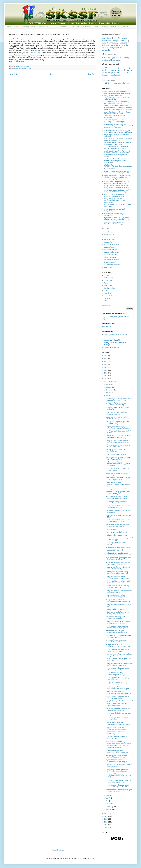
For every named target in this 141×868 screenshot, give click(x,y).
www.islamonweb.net (111, 250)
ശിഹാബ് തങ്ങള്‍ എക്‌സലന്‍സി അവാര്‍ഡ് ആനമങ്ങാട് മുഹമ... (117, 497)
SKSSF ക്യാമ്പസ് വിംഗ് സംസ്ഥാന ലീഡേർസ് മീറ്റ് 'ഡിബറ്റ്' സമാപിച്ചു (116, 148)
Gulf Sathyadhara (109, 288)
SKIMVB (128, 70)
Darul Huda (107, 293)
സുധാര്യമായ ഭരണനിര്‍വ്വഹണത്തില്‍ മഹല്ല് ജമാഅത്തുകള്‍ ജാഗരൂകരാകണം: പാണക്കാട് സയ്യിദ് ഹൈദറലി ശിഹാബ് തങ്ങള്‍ (118, 141)
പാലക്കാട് (124, 41)
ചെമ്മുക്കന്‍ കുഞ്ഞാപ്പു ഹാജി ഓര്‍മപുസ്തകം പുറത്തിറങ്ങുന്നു (114, 121)
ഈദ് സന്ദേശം (111, 529)
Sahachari (105, 75)
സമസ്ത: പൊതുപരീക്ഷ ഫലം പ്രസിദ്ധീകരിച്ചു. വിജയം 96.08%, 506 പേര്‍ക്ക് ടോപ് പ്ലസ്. (117, 97)
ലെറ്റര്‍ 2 (105, 319)
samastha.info (108, 232)
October (109, 387)
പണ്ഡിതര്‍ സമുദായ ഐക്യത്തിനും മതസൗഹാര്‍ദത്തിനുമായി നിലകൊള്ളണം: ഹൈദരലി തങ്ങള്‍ (116, 103)
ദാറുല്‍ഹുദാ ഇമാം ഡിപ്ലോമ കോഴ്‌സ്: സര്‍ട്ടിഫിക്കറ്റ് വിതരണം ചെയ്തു (117, 191)
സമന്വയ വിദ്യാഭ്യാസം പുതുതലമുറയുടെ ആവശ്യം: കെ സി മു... (118, 776)
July (107, 396)
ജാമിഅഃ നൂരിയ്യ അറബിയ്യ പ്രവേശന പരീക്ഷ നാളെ (116, 404)
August (108, 393)
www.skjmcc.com (109, 234)
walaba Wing (108, 278)
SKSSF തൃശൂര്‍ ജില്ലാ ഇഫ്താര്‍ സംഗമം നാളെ (117, 719)
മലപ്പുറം (116, 41)
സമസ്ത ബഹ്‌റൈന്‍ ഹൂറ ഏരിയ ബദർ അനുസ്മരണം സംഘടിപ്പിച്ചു (119, 664)
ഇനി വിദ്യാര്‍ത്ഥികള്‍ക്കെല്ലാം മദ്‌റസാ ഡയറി (116, 737)
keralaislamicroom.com (111, 260)
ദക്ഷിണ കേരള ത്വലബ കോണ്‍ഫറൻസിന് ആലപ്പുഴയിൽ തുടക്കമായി (118, 464)
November (109, 384)
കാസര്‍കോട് (107, 38)
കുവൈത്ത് (116, 60)
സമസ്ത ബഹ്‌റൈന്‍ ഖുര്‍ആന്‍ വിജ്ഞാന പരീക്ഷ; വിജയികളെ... (118, 577)
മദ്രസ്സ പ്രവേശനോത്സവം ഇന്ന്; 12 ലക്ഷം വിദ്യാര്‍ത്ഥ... (118, 446)
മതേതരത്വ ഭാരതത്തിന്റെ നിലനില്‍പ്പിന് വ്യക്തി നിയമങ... (118, 427)
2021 (106, 361)
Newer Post (13, 74)
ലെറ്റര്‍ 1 (105, 316)
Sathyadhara (108, 285)
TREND (105, 68)
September (110, 390)
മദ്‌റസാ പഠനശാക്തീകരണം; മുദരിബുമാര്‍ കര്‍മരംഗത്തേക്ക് (114, 195)
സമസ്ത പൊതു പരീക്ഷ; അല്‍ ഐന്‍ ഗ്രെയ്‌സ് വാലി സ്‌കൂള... (118, 622)
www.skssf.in (108, 242)
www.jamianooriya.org (111, 237)
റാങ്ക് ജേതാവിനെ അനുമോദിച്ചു (116, 535)
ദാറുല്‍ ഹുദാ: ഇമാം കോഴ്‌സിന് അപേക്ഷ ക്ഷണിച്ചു (116, 413)
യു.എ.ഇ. (111, 58)
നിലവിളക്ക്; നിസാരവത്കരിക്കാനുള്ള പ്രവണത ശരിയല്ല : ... (118, 636)
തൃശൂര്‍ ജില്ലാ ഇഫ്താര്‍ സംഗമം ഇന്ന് (119, 701)
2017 (106, 373)
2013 (106, 816)
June (108, 795)
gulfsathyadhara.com (111, 257)
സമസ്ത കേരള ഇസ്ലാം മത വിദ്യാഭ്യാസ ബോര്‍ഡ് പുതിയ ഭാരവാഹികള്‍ (115, 200)
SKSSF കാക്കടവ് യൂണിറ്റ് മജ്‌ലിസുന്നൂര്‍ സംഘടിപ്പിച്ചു (116, 674)
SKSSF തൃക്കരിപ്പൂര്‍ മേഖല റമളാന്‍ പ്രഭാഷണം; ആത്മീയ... (117, 669)
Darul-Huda (116, 73)
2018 (106, 370)
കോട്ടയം (105, 45)
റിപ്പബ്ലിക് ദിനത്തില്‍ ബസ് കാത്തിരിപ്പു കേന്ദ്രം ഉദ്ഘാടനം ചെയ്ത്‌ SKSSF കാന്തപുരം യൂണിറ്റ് (117, 177)
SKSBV (29, 69)
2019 (106, 367)
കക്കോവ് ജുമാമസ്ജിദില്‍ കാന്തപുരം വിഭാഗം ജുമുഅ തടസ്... (118, 479)
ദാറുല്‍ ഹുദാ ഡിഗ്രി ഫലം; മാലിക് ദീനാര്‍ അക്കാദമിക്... (118, 705)
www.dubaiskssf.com (111, 255)
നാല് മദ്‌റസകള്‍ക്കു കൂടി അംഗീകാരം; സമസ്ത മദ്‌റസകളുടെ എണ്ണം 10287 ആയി (118, 131)
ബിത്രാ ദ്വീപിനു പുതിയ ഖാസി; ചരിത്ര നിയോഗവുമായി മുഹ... (117, 441)
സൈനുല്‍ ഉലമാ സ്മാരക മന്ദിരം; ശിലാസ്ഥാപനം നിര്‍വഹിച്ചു (115, 223)
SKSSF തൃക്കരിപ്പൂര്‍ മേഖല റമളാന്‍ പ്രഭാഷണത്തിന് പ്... (117, 697)
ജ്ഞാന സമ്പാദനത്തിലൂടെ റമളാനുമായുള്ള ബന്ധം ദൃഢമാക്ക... (119, 692)
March (108, 804)
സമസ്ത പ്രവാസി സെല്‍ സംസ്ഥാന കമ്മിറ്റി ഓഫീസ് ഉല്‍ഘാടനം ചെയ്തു (117, 187)
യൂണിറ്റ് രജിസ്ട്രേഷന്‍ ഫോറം (119, 316)
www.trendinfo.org (110, 247)
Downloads (104, 27)
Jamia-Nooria (106, 73)
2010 (106, 825)
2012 (106, 819)
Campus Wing (108, 280)
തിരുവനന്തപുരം (117, 48)
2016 (106, 376)
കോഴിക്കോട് (107, 41)
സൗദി (104, 58)
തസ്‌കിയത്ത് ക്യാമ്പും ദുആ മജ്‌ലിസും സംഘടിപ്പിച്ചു (116, 618)
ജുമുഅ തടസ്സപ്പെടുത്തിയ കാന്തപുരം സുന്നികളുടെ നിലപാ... (118, 458)
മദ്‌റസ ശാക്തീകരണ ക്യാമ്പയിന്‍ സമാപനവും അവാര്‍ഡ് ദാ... (118, 582)
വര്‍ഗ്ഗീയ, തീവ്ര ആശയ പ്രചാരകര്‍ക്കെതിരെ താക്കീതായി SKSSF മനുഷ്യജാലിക (118, 167)
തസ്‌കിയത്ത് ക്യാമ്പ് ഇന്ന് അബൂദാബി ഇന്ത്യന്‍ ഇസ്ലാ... (117, 632)
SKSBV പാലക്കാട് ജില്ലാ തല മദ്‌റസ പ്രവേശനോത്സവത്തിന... (118, 507)
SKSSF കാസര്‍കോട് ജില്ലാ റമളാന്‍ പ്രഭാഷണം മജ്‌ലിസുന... (118, 781)
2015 (106, 379)
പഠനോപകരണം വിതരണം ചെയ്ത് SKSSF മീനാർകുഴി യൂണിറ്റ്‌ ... (118, 437)
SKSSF (54, 27)
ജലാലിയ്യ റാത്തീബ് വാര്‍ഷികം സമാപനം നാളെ (117, 418)
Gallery (95, 27)
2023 (106, 356)
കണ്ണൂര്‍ (116, 38)
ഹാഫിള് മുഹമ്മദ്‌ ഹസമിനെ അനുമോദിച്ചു (115, 451)
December (109, 381)
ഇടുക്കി (123, 43)
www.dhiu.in (108, 267)
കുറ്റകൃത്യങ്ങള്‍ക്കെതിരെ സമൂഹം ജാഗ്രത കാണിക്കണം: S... (118, 563)
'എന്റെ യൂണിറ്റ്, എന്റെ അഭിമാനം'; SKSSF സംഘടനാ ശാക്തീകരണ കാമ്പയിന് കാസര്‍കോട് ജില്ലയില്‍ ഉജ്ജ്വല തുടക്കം (118, 154)
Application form (107, 326)
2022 (106, 358)
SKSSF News (108, 296)
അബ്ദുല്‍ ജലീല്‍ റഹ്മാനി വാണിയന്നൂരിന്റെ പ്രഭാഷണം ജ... (118, 646)
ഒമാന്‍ (119, 58)
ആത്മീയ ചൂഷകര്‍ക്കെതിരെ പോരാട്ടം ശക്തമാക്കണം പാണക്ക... (118, 709)
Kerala (16, 69)
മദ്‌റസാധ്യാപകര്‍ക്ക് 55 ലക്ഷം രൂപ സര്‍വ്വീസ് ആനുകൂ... (118, 587)
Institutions (63, 27)
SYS (103, 70)
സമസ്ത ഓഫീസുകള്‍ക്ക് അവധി (116, 532)
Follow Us (125, 27)
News (16, 27)
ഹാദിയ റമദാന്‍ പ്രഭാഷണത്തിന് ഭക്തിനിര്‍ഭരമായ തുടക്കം (117, 756)
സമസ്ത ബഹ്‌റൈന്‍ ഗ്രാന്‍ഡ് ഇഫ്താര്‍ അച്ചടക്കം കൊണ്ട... (119, 591)
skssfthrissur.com (109, 262)
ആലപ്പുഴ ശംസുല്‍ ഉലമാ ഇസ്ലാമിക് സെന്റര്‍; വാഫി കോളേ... (118, 559)
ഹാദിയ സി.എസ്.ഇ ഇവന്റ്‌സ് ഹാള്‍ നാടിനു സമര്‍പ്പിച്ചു (118, 493)
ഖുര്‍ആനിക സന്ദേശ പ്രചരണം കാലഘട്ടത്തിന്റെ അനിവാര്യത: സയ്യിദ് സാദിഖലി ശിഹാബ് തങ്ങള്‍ (118, 126)
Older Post (91, 74)
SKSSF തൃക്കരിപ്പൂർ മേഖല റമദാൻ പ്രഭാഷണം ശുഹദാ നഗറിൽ (117, 786)
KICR (105, 290)
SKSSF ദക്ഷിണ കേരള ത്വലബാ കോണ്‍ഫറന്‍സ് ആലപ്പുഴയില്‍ (117, 627)
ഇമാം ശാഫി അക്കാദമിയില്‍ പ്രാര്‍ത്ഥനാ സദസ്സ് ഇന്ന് (115, 596)
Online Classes (75, 27)
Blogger (92, 858)
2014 (106, 813)
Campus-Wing (125, 68)
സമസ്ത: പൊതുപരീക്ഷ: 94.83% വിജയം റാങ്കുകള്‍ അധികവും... (119, 655)
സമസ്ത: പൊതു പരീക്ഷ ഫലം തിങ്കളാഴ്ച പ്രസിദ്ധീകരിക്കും (116, 728)
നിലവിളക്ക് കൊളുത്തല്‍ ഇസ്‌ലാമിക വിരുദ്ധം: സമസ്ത (118, 423)
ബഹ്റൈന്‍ (106, 60)
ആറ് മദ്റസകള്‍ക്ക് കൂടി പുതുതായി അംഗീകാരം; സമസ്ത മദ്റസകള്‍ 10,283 (117, 219)
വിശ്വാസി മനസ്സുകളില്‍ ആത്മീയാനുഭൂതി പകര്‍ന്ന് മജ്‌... (117, 751)
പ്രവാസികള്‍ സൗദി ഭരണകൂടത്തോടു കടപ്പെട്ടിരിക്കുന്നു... (119, 766)
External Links (44, 27)
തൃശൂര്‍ (105, 43)
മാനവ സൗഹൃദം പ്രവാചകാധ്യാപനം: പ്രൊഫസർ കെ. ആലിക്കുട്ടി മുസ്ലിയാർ (118, 172)
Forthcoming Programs (28, 27)
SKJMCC (121, 70)
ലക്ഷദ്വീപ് (106, 50)
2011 (106, 822)
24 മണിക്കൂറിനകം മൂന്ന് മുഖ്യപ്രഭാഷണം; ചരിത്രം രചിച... (119, 742)
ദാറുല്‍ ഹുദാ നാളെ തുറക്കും (116, 454)
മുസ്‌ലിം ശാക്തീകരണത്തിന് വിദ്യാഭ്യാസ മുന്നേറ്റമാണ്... (116, 683)
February (109, 807)
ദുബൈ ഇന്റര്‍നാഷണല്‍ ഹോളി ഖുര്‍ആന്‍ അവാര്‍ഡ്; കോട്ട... (117, 770)
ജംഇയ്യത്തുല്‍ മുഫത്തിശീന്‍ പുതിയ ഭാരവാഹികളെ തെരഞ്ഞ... (118, 399)
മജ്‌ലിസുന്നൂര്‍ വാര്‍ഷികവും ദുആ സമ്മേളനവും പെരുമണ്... (117, 613)
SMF (108, 70)
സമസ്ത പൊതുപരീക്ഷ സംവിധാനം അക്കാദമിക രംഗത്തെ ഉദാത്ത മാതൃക (117, 92)
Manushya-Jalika (115, 75)
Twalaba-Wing (114, 68)
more (105, 301)
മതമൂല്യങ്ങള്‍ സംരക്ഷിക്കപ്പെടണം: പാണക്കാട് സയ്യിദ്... (118, 747)
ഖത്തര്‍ (125, 58)
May (107, 798)
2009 (106, 828)
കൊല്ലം (105, 48)
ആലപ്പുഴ (113, 45)
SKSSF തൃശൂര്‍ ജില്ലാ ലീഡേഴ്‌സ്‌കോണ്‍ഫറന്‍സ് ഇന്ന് (117, 688)
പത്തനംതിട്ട (123, 45)
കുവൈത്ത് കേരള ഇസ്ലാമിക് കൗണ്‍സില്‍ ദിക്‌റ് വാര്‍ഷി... (116, 641)
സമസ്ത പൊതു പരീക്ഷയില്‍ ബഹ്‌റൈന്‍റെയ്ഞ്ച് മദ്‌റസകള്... (118, 601)
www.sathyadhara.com (111, 252)
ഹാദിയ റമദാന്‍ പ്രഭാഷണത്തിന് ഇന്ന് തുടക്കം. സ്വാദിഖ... (119, 791)
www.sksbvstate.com (33, 53)
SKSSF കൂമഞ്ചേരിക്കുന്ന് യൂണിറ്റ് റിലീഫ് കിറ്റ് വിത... (117, 678)
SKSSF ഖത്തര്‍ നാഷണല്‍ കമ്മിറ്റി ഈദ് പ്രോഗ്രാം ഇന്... (119, 539)
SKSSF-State (126, 73)
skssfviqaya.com (109, 239)
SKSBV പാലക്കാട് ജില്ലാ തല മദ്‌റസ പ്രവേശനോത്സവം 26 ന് (118, 521)
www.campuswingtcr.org (112, 265)
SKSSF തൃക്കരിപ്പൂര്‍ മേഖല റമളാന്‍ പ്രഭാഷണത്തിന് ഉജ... (117, 650)
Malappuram (22, 69)
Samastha (86, 27)
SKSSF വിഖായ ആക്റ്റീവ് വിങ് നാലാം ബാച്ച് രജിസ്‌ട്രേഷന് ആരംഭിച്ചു (116, 182)
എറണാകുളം (114, 43)
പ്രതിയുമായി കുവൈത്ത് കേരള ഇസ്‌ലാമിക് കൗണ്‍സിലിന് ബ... (117, 573)
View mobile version (58, 850)
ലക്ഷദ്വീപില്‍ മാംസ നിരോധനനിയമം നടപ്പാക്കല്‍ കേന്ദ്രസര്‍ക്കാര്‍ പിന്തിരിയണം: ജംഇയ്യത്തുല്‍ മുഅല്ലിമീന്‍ (117, 115)
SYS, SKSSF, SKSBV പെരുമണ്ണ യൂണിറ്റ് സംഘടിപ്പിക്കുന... (116, 502)
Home (9, 27)
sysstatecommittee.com (111, 245)
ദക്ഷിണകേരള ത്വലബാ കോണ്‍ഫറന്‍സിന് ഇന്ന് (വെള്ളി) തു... (118, 484)
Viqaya (106, 283)
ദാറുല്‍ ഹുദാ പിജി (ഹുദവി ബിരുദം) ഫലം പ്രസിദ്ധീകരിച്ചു (118, 568)
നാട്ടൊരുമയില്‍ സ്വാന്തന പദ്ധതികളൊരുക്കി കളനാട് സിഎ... (118, 723)
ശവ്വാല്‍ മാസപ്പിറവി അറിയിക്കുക (118, 547)
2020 (106, 364)
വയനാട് (123, 38)
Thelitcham (107, 298)
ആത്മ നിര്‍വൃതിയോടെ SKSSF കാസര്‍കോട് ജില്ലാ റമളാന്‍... (117, 761)
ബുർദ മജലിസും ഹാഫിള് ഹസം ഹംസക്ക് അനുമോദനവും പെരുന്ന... (119, 554)
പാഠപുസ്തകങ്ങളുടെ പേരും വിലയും (116, 334)
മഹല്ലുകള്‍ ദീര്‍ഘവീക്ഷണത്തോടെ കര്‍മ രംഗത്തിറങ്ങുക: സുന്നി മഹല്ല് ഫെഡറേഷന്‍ (118, 161)
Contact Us (115, 27)
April (107, 801)
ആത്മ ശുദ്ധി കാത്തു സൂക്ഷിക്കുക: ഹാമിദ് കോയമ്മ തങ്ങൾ (117, 525)
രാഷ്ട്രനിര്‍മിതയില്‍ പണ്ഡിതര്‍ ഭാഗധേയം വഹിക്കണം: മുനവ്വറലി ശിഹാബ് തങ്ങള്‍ (118, 109)
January (109, 810)
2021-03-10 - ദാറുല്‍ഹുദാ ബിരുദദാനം (117, 83)
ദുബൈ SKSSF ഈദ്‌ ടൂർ (114, 550)
